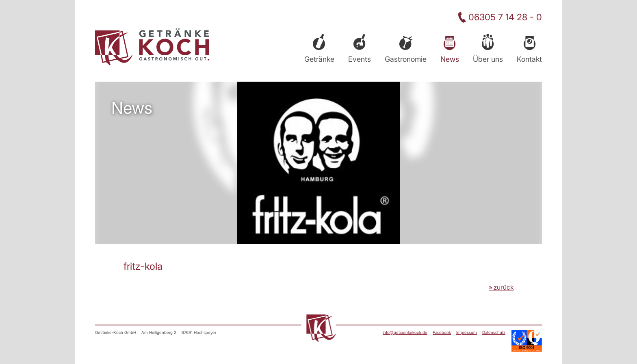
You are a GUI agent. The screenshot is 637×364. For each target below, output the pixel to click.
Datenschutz (494, 332)
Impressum (467, 332)
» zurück (501, 287)
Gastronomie (406, 59)
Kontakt (529, 59)
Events (360, 59)
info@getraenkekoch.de (405, 332)
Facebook (442, 332)
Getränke (319, 59)
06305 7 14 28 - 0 (505, 17)
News (450, 59)
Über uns (488, 59)
